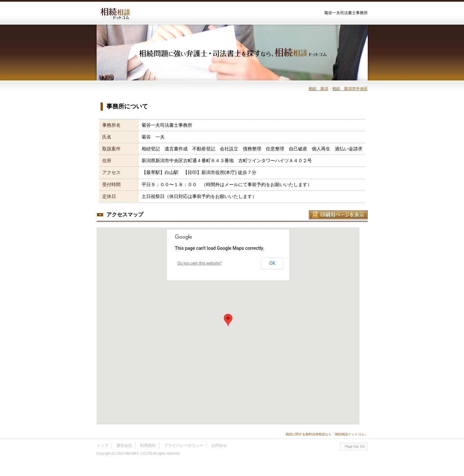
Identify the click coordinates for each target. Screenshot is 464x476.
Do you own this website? (200, 263)
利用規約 (148, 445)
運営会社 (124, 445)
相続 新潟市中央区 (350, 89)
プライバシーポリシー (184, 445)
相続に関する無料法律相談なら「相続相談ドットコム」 (327, 434)
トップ (103, 445)
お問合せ (219, 445)
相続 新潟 (318, 89)
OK (272, 263)
